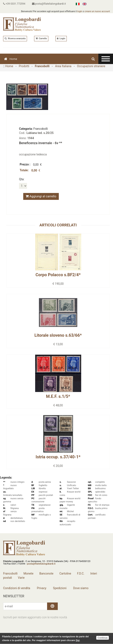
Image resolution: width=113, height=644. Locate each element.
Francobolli (42, 66)
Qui (77, 640)
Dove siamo (80, 588)
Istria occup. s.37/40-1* (58, 457)
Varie (21, 578)
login (80, 11)
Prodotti (24, 66)
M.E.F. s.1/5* (58, 396)
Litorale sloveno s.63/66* (58, 335)
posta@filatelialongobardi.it (49, 4)
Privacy (41, 588)
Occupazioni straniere (91, 66)
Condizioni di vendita (17, 588)
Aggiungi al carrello (41, 196)
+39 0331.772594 (14, 4)
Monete (28, 573)
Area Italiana (63, 66)
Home (11, 59)
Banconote (46, 573)
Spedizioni (59, 588)
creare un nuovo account (97, 11)
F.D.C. (81, 573)
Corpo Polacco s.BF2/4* (58, 275)
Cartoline (65, 573)
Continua (103, 638)
